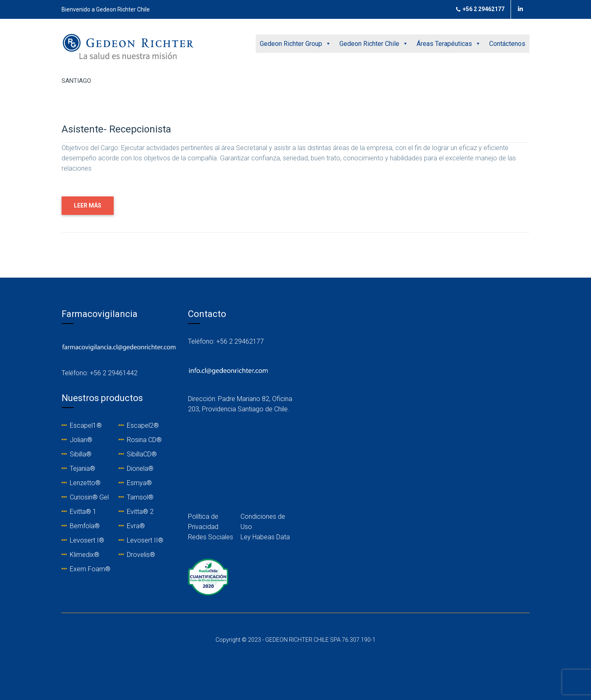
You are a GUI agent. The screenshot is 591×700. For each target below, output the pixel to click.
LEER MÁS (88, 205)
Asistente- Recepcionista (116, 129)
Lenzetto (82, 483)
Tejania (80, 469)
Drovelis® (141, 555)
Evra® (136, 526)
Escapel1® (86, 425)
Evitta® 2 (140, 512)
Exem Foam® (90, 569)
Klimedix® (85, 555)
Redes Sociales (211, 537)
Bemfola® (85, 526)
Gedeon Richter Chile (374, 44)
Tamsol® (140, 497)
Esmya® (139, 483)
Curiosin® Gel (89, 497)
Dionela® (140, 469)
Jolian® (81, 440)
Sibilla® (81, 454)
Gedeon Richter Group (295, 44)
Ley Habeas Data (265, 537)
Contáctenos (507, 44)
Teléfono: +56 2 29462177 (226, 341)
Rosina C (140, 440)
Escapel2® (143, 425)
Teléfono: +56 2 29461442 (100, 373)
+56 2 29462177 (480, 9)
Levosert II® (145, 540)
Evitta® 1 (83, 512)
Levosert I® (87, 540)
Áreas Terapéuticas (449, 44)
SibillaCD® (142, 454)
